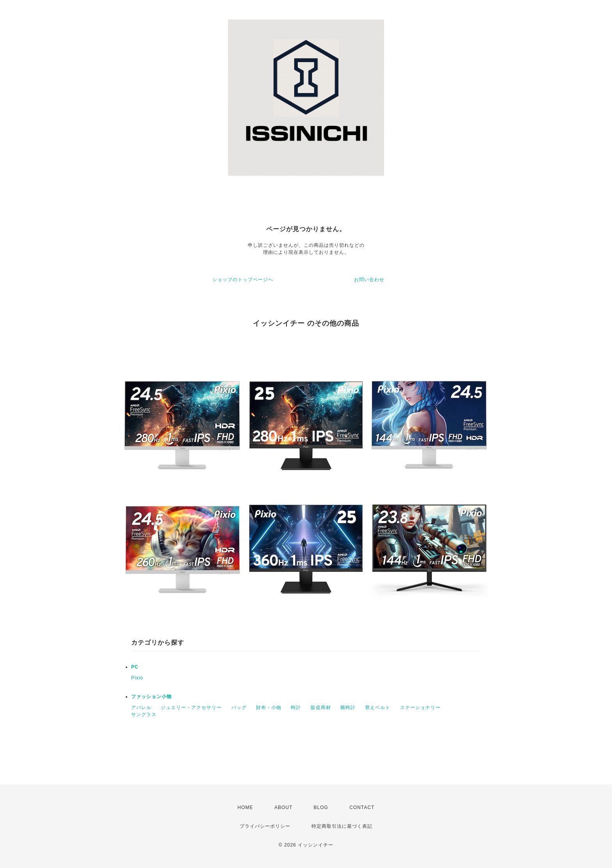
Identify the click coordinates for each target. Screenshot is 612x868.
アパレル (141, 708)
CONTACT (362, 807)
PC (135, 667)
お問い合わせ (369, 280)
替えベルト (378, 708)
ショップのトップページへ (243, 280)
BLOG (321, 807)
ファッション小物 (151, 697)
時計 (296, 708)
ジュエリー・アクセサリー (191, 708)
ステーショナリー (420, 708)
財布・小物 (269, 708)
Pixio (137, 678)
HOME (246, 807)
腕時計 (348, 708)
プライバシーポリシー (265, 826)
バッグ (239, 708)
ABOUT (283, 807)
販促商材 (321, 708)
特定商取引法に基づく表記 (342, 826)
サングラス (144, 715)
